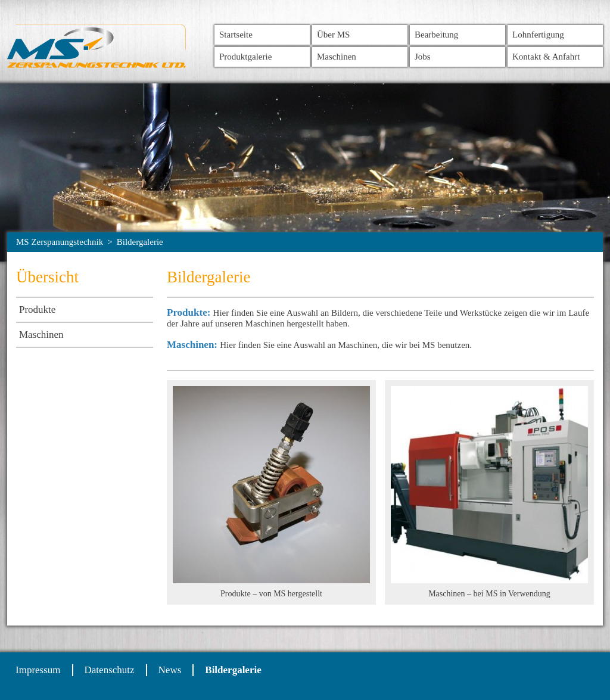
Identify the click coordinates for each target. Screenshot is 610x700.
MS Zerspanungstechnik (60, 242)
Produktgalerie (245, 57)
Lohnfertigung (538, 35)
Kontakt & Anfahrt (546, 57)
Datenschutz (110, 670)
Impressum (38, 670)
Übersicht (47, 277)
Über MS (333, 35)
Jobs (423, 57)
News (170, 670)
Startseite (236, 35)
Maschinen (337, 57)
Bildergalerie (140, 242)
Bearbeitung (436, 35)
